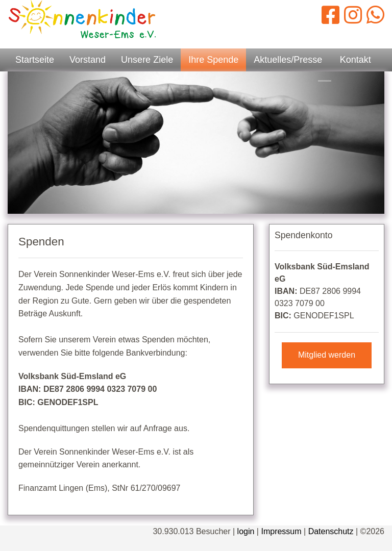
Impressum (281, 531)
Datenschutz (331, 531)
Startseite (35, 60)
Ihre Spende (213, 60)
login (246, 531)
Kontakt (356, 60)
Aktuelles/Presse (288, 60)
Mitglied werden (327, 355)
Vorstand (88, 60)
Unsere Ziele (147, 60)
